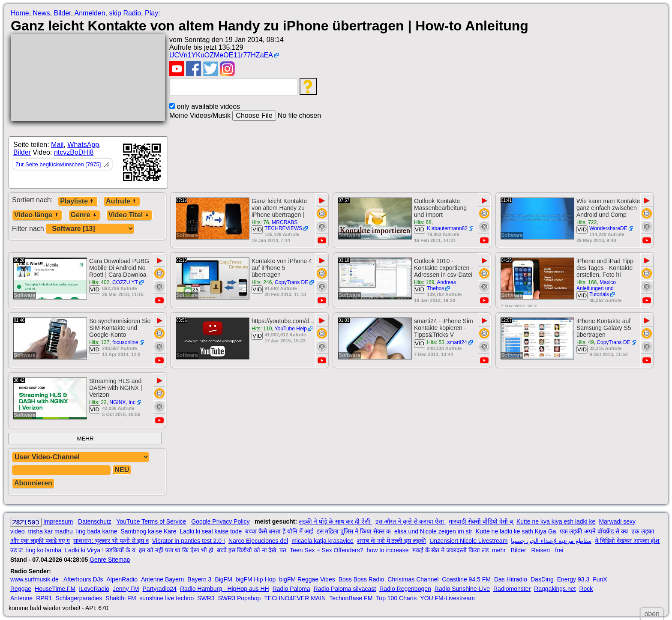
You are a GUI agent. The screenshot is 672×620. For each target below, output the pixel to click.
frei (559, 550)
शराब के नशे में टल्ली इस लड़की (391, 541)
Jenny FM (126, 589)
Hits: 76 (260, 222)
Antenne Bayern (162, 579)
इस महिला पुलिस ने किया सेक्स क (354, 531)
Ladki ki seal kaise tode (211, 531)
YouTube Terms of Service (151, 521)
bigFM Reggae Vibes (307, 579)
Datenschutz (95, 521)
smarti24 (457, 342)
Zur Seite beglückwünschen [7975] (58, 164)
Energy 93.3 (573, 579)
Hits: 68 (423, 222)
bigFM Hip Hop (256, 579)
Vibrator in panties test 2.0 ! (189, 541)
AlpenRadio (122, 579)
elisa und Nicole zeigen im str (433, 531)
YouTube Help (291, 329)
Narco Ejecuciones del (258, 541)
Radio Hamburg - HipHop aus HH (225, 589)
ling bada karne (97, 531)
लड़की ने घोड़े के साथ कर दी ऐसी (335, 521)
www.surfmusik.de (34, 579)
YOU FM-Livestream (447, 598)
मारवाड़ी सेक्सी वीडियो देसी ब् (481, 521)
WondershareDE (608, 228)
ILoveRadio (94, 589)
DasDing (542, 579)
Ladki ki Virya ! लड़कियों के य (100, 550)
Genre (84, 215)
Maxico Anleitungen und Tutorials (596, 288)
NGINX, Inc (122, 402)
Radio (132, 13)
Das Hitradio (511, 579)
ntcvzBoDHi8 (74, 152)
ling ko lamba (44, 550)
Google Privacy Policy (220, 521)
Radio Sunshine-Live (462, 589)
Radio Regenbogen (405, 589)
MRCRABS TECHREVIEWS (283, 225)
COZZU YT (125, 282)
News (42, 13)
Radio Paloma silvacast (345, 589)
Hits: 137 (99, 342)
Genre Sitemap (110, 560)
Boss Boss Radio (361, 579)
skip (115, 13)
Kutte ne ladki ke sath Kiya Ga (516, 531)
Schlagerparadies (79, 598)
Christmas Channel (413, 579)
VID (257, 229)
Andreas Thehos (441, 285)
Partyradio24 (160, 589)
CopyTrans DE (291, 282)
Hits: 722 (586, 222)
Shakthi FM (121, 598)
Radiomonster (512, 589)
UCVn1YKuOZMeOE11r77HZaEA (221, 55)
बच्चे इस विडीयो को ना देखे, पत (252, 550)
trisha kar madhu (50, 531)
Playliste (78, 201)
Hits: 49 (585, 342)
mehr (499, 550)
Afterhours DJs (83, 579)
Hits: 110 (262, 329)
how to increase (388, 550)
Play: (153, 13)
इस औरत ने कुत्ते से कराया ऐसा (410, 521)
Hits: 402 (99, 282)
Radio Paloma (291, 589)
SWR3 (206, 598)
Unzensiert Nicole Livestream (468, 541)
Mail (57, 145)
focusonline (125, 342)
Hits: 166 (586, 282)
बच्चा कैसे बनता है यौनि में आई (279, 531)
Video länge (37, 215)
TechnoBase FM (351, 598)
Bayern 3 (199, 579)
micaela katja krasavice (322, 541)
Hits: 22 (98, 402)
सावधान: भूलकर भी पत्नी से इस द (111, 541)
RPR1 (44, 598)
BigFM (223, 579)
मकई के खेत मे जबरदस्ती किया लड (450, 550)
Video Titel (129, 215)
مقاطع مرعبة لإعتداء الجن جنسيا (551, 541)
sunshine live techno (166, 598)
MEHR (85, 439)
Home (20, 13)
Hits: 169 (424, 282)
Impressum (58, 521)
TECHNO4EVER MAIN (295, 598)
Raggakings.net (555, 589)
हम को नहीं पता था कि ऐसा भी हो (176, 550)
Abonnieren (33, 483)
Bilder (62, 13)
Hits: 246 (262, 282)
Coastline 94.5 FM (466, 579)
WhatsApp (83, 145)
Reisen (540, 550)
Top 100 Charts (396, 598)
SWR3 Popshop (240, 598)
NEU (122, 470)
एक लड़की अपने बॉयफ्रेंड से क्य (594, 531)
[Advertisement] (245, 160)
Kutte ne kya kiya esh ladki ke (556, 521)
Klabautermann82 (447, 228)
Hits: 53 (436, 342)
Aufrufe (122, 201)
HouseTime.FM (55, 589)
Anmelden (90, 13)
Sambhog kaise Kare (149, 531)
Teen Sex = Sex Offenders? (326, 550)
